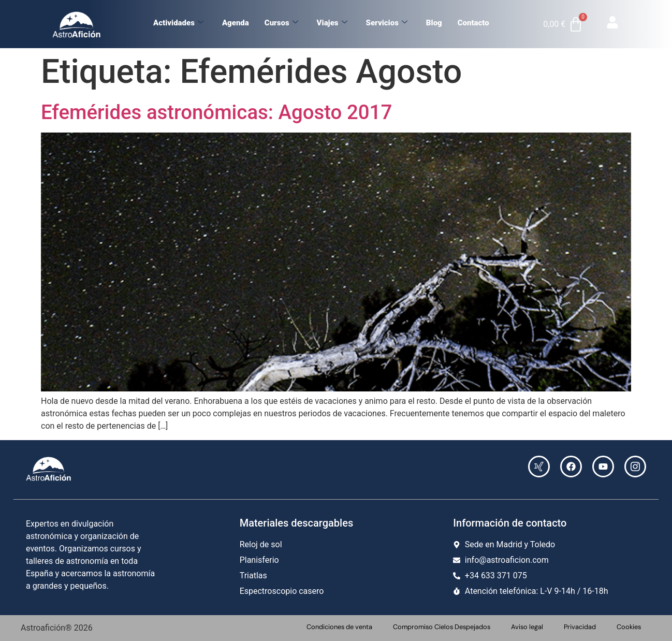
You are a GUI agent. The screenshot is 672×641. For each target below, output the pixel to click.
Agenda (236, 23)
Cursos (281, 23)
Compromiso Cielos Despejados (442, 627)
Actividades (178, 23)
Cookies (629, 627)
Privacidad (580, 627)
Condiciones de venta (339, 627)
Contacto (473, 23)
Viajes (332, 23)
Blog (434, 23)
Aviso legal (527, 627)
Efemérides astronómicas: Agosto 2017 (216, 112)
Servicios (387, 23)
